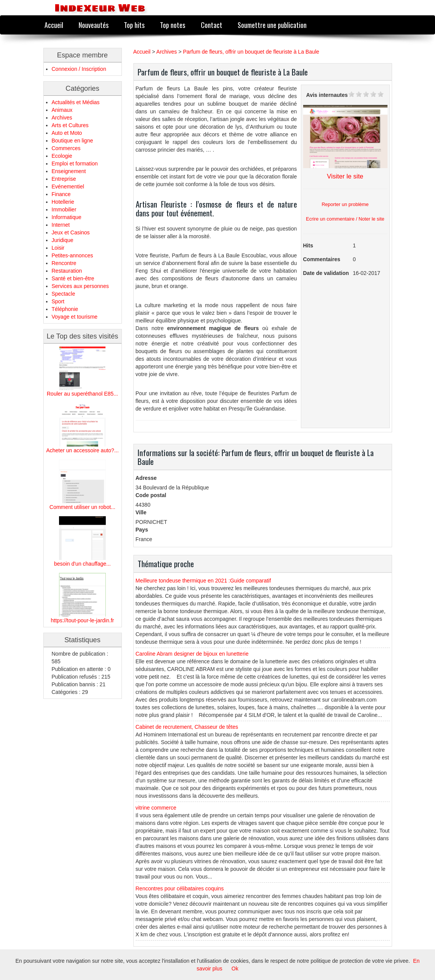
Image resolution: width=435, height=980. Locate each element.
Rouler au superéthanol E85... (82, 394)
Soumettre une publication (272, 25)
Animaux (62, 110)
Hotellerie (63, 202)
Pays (142, 530)
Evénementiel (68, 187)
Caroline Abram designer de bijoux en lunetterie (192, 654)
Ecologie (62, 156)
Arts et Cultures (70, 125)
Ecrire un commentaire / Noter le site (345, 219)
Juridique (63, 240)
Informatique (67, 217)
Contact (212, 25)
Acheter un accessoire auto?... (82, 450)
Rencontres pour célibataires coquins (180, 888)
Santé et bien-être (73, 278)
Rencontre (64, 263)
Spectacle (63, 294)
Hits (308, 245)
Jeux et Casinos (71, 232)
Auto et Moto (67, 133)
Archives (62, 118)
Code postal (151, 495)
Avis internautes (327, 95)
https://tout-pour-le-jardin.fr (83, 620)
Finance (61, 194)
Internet (61, 225)
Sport (58, 301)
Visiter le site (345, 176)
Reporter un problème (345, 205)
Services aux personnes (80, 286)
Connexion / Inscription (79, 69)
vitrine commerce (156, 808)
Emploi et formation (75, 164)
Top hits (134, 25)
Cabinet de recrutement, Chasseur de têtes (187, 727)
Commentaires (322, 259)
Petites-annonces (72, 255)
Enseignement (69, 171)
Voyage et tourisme (75, 317)
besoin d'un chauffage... (82, 564)
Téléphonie (65, 309)
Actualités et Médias (76, 102)
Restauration (67, 271)
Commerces (66, 148)
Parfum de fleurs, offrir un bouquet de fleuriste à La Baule (251, 52)
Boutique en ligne (72, 141)
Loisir (58, 248)
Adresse (146, 478)
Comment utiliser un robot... (82, 507)
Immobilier (64, 209)
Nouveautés (94, 25)
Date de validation (326, 273)
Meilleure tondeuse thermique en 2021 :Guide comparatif (203, 581)
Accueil (54, 25)
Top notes (172, 25)
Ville (141, 512)
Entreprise (64, 179)
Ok (235, 969)
